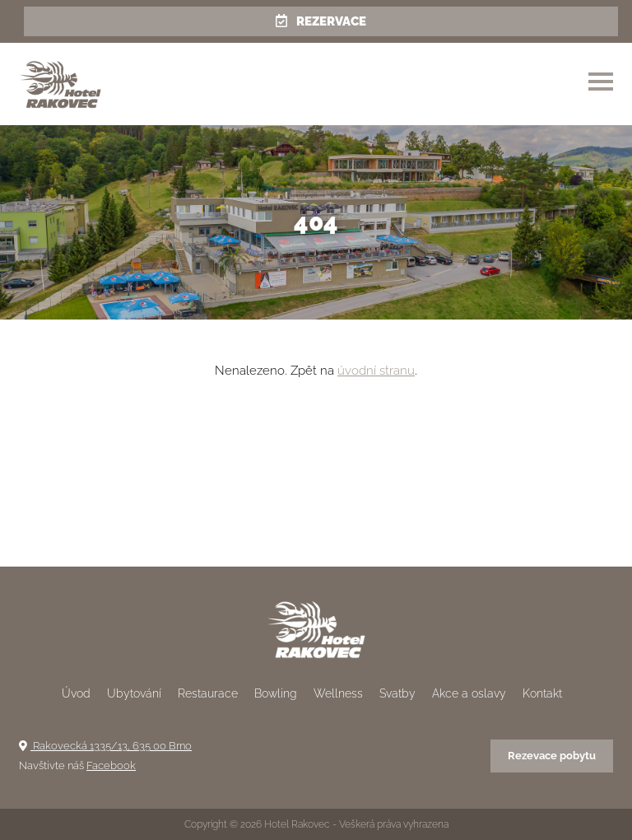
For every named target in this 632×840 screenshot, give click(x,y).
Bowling (276, 693)
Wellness (338, 693)
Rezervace (321, 21)
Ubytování (134, 693)
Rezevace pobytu (552, 756)
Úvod (76, 693)
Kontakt (542, 693)
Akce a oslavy (469, 693)
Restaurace (208, 693)
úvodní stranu (376, 371)
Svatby (397, 693)
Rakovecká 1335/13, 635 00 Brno (105, 746)
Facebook (111, 765)
